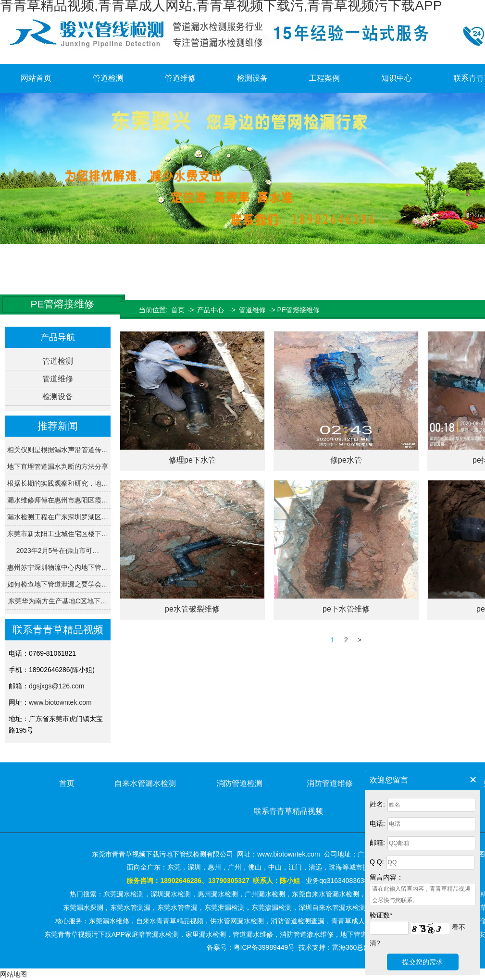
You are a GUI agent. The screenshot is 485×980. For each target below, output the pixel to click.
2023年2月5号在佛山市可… (58, 551)
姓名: (377, 804)
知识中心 (397, 78)
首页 (178, 310)
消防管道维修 (330, 783)
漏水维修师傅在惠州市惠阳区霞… (58, 500)
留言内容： (386, 877)
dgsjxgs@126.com (56, 686)
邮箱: (377, 843)
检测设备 (252, 78)
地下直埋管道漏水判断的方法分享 (58, 466)
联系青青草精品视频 (288, 811)
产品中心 (211, 310)
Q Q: (377, 862)
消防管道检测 (239, 783)
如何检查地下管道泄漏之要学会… (58, 584)
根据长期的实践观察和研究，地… (58, 483)
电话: (377, 823)
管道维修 (180, 78)
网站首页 (36, 78)
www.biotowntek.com (60, 702)
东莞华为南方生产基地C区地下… (58, 601)
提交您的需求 (423, 962)
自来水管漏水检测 (145, 783)
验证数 (381, 915)
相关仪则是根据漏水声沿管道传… (58, 450)
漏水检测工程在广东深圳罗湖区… (58, 517)
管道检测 (108, 78)
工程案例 (324, 78)
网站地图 (13, 974)
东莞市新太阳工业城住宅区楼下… (58, 534)
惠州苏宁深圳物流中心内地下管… (58, 567)
